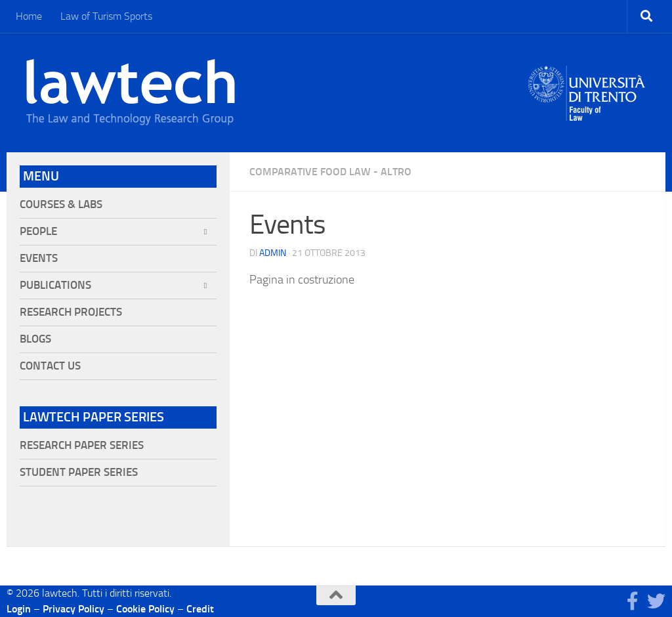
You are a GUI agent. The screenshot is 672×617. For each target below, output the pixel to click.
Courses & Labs (61, 204)
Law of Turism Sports (106, 16)
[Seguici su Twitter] (656, 601)
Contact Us (50, 366)
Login (19, 609)
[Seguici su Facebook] (633, 601)
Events (39, 258)
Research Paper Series (82, 445)
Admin (273, 253)
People (38, 231)
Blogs (35, 339)
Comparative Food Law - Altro (330, 172)
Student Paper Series (79, 472)
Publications (55, 285)
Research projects (71, 312)
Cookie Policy (145, 609)
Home (29, 16)
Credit (200, 609)
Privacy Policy (73, 609)
